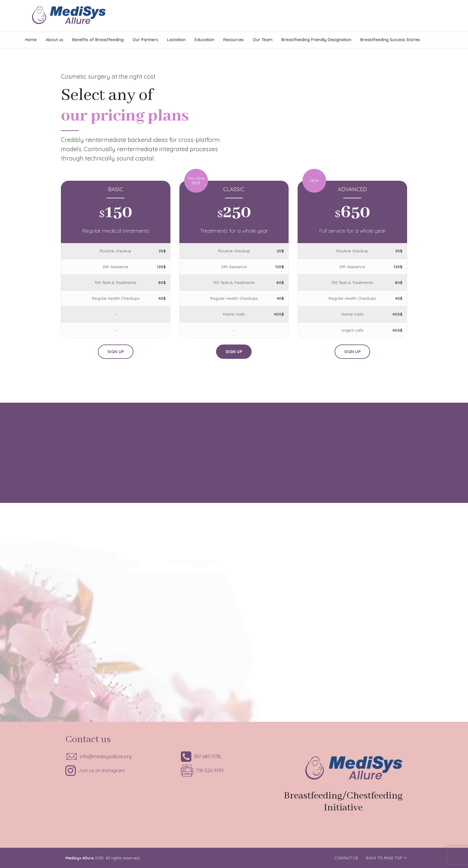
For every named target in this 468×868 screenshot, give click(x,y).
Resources (234, 40)
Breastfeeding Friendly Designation (316, 40)
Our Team (263, 40)
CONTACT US (346, 858)
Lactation (176, 40)
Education (204, 40)
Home (31, 40)
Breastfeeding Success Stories (390, 40)
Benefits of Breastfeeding (98, 40)
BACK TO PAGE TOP (384, 858)
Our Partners (145, 40)
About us (54, 40)
